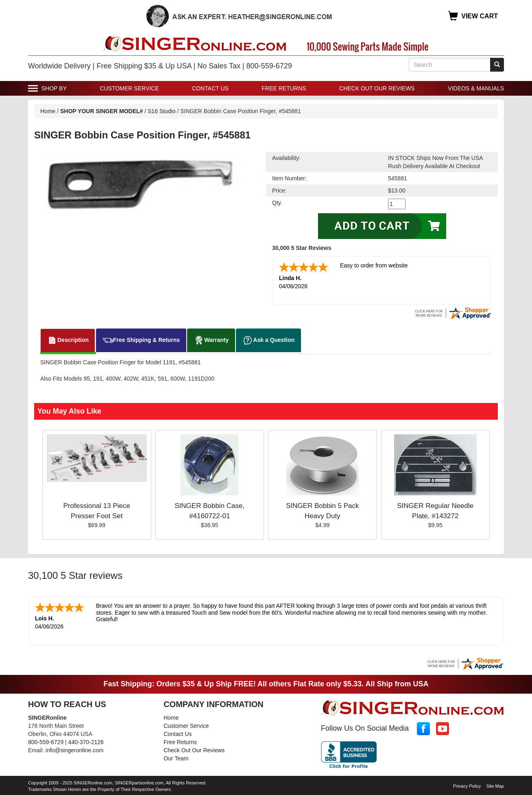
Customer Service (130, 88)
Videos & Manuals (476, 88)
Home (48, 111)
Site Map (495, 786)
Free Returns (284, 88)
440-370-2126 (86, 742)
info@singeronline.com (75, 750)
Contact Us (210, 88)
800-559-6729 (46, 742)
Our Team (176, 758)
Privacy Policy (467, 786)
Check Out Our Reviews (377, 88)
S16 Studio (162, 111)
